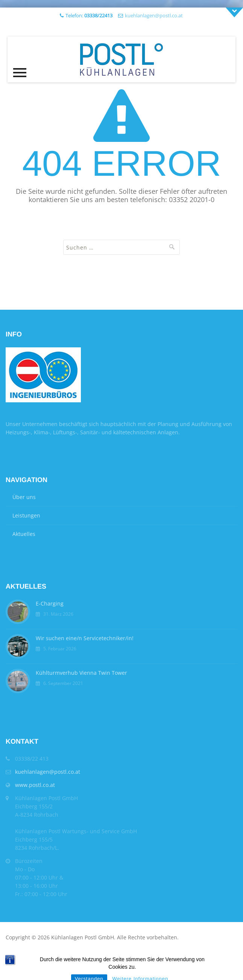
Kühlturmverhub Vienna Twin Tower (81, 673)
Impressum (53, 955)
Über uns (24, 497)
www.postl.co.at (35, 785)
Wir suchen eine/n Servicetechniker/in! (85, 638)
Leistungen (26, 515)
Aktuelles (24, 534)
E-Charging (50, 603)
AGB (29, 955)
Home (13, 955)
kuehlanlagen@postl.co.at (154, 15)
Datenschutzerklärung (99, 955)
